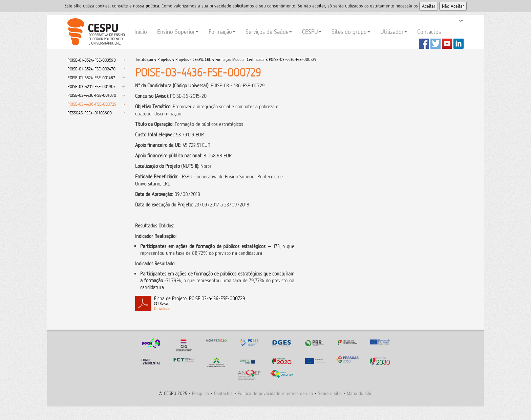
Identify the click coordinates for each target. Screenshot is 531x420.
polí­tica (152, 6)
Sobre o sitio (330, 393)
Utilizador (394, 32)
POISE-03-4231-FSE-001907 (91, 86)
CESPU (95, 32)
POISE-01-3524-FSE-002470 (91, 69)
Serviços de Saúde (269, 32)
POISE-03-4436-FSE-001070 (92, 95)
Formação (222, 32)
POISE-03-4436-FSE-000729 (92, 104)
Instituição (144, 59)
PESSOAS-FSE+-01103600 (90, 113)
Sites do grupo (351, 32)
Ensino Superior (178, 32)
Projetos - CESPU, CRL (193, 59)
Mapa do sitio (360, 393)
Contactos (429, 32)
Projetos (164, 59)
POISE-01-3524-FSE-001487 (91, 78)
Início (141, 32)
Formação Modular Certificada (240, 59)
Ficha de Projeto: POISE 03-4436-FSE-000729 (224, 301)
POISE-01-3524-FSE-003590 (92, 60)
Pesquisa (200, 393)
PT (461, 22)
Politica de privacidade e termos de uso (275, 393)
